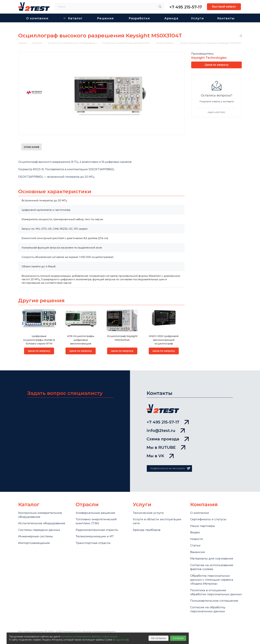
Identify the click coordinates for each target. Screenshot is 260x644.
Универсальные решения (96, 513)
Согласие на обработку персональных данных (208, 617)
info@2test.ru (166, 429)
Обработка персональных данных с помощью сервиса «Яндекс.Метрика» (212, 582)
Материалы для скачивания (212, 560)
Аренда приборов (147, 531)
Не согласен (159, 638)
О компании (200, 513)
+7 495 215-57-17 (186, 7)
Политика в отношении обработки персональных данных (210, 598)
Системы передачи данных (40, 531)
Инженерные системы (36, 537)
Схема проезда (168, 438)
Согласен (178, 638)
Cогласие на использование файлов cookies (212, 569)
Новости (197, 540)
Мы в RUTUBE (166, 447)
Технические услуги (148, 513)
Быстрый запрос (224, 7)
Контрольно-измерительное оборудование (40, 515)
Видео (195, 533)
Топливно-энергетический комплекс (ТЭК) (96, 522)
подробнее (121, 640)
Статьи (195, 547)
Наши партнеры (203, 526)
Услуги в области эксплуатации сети (158, 522)
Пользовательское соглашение (214, 609)
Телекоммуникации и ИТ (95, 537)
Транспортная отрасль (93, 544)
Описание (32, 147)
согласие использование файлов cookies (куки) (89, 637)
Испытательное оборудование (42, 524)
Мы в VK (160, 456)
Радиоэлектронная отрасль (97, 531)
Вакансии (198, 554)
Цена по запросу (39, 351)
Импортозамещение (34, 544)
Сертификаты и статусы (209, 520)
